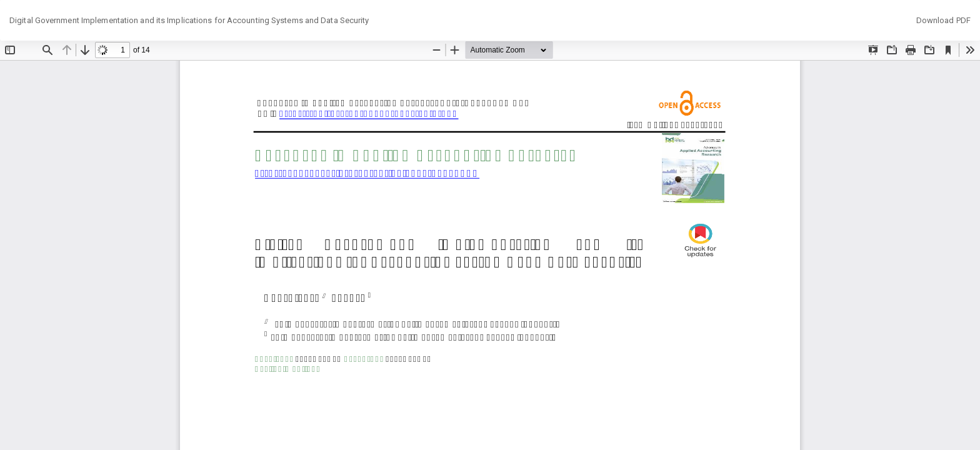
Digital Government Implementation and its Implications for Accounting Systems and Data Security (189, 20)
